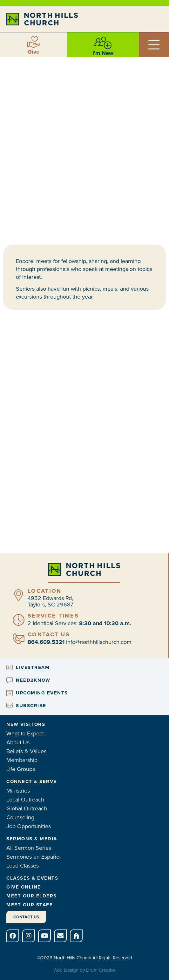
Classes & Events (32, 878)
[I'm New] (103, 43)
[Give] (34, 42)
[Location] (19, 595)
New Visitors (26, 724)
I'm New (103, 53)
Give (34, 52)
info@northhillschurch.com (99, 642)
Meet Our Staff (30, 905)
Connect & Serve (32, 781)
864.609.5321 (46, 642)
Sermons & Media (32, 839)
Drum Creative (101, 970)
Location (44, 591)
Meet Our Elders (32, 896)
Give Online (24, 887)
